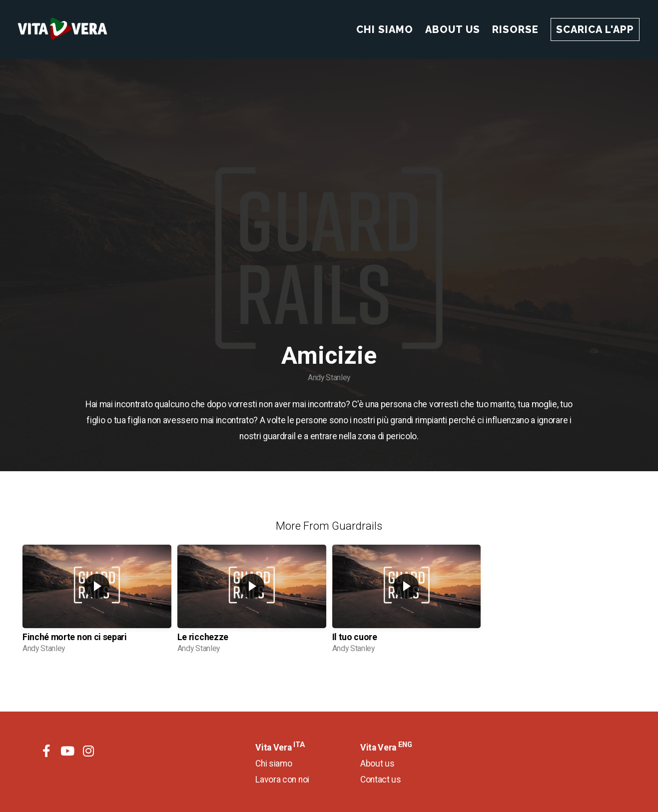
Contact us (381, 780)
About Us (453, 29)
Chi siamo (274, 764)
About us (377, 764)
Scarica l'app (595, 29)
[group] (97, 602)
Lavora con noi (282, 780)
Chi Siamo (385, 29)
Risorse (515, 29)
